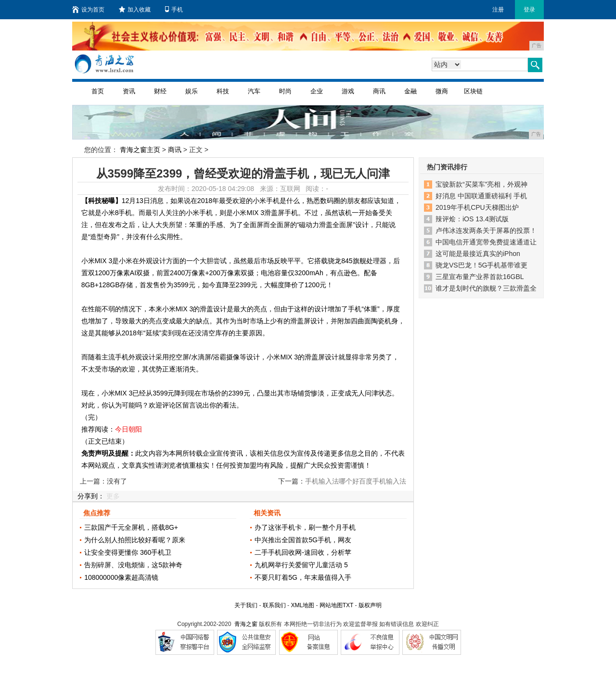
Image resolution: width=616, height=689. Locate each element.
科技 (223, 91)
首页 (98, 91)
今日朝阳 (128, 429)
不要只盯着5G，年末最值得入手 (303, 577)
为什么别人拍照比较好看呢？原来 (135, 540)
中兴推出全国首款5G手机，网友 (303, 540)
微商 (442, 91)
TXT (348, 605)
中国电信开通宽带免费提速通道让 (486, 242)
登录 (529, 10)
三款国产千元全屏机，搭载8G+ (131, 527)
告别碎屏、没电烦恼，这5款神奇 (133, 565)
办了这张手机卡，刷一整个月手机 (305, 527)
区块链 (473, 91)
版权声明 (370, 605)
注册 (498, 10)
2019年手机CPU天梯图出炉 (477, 207)
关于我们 (246, 605)
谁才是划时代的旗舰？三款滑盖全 (486, 288)
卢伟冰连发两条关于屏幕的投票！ (486, 230)
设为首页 (88, 10)
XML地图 (302, 605)
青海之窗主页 (140, 150)
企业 (317, 91)
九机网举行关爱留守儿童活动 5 (301, 565)
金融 (411, 91)
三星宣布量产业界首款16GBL (480, 277)
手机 (174, 10)
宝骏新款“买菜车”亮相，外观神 (481, 184)
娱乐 (192, 91)
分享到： (91, 496)
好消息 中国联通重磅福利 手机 (481, 196)
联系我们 (274, 605)
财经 (160, 91)
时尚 (285, 91)
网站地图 (331, 605)
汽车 (254, 91)
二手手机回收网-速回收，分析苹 (303, 552)
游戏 (348, 91)
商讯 (379, 91)
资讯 (129, 91)
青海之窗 (246, 624)
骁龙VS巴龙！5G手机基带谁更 (481, 265)
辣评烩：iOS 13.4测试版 (472, 219)
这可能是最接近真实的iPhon (478, 254)
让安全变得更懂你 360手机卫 (128, 552)
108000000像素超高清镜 (121, 577)
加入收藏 (135, 10)
